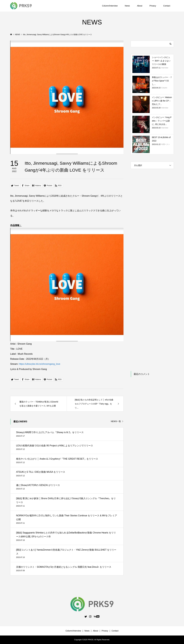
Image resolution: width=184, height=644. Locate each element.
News (127, 6)
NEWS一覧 (116, 421)
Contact (167, 6)
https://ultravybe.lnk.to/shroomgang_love (40, 364)
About (140, 6)
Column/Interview (110, 6)
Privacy (153, 6)
